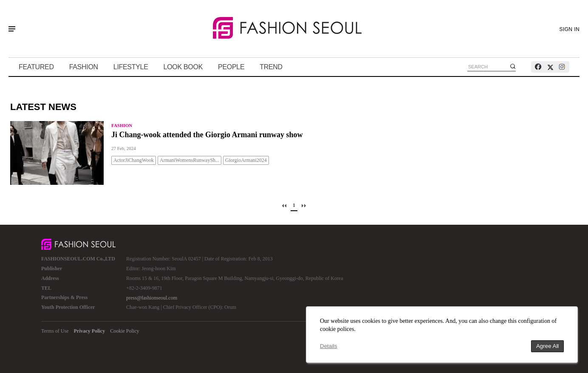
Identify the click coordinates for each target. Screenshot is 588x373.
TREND (271, 67)
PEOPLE (231, 67)
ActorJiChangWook (134, 160)
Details (329, 346)
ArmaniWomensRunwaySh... (189, 160)
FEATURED (36, 67)
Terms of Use (55, 331)
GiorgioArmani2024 (246, 160)
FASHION (84, 67)
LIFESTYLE (131, 67)
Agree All (547, 346)
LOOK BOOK (183, 67)
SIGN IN (570, 29)
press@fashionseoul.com (152, 298)
